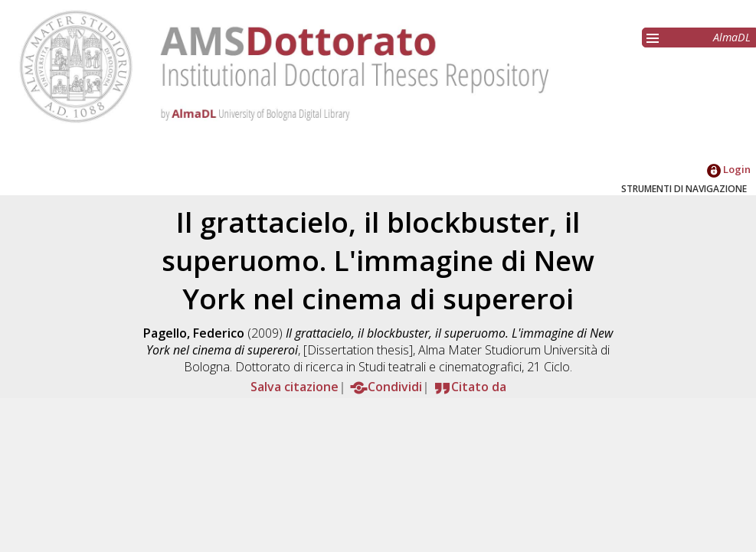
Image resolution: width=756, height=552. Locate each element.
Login (729, 169)
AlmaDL (732, 37)
